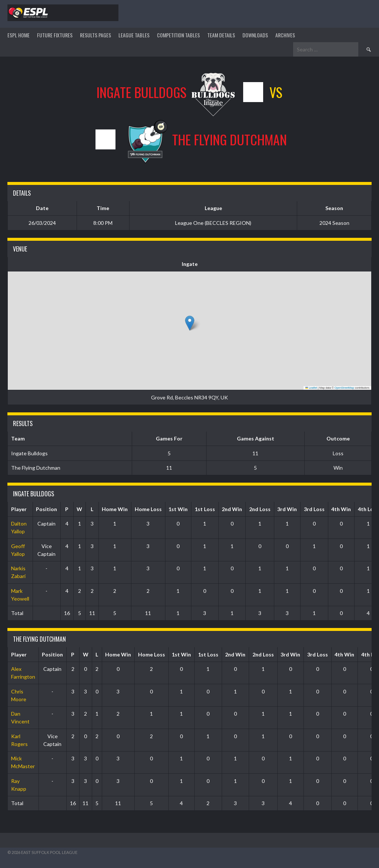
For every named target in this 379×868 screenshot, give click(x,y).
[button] (190, 323)
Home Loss (148, 509)
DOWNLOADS (255, 35)
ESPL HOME (19, 35)
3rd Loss (314, 509)
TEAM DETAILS (221, 35)
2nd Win (232, 509)
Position (46, 509)
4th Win (341, 509)
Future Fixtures (55, 35)
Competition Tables (178, 35)
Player (19, 509)
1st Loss (205, 509)
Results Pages (95, 35)
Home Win (115, 509)
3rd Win (287, 509)
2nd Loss (260, 509)
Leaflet (311, 388)
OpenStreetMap (344, 388)
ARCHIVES (285, 35)
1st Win (178, 509)
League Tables (134, 35)
